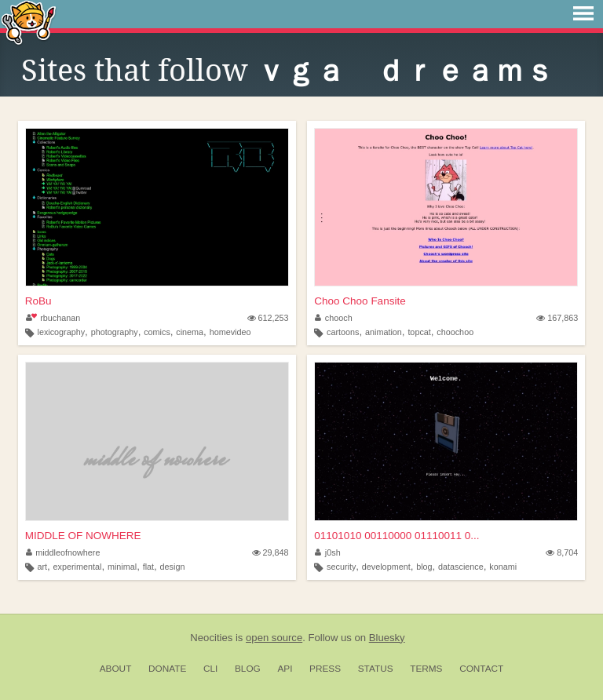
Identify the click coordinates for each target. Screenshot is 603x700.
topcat (419, 332)
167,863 (557, 318)
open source (274, 638)
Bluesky (387, 638)
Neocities (211, 638)
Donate (167, 669)
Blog (248, 669)
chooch (333, 318)
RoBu (38, 301)
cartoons (343, 332)
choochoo (455, 332)
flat (148, 567)
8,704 (562, 552)
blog (424, 567)
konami (503, 567)
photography (115, 332)
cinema (190, 332)
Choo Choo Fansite (360, 301)
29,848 (270, 552)
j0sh (327, 552)
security (341, 567)
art (42, 567)
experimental (78, 567)
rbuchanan (53, 318)
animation (384, 332)
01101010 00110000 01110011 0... (397, 536)
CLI (210, 669)
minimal (122, 567)
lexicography (61, 332)
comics (157, 332)
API (285, 669)
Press (325, 669)
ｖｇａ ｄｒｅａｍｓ (405, 71)
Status (376, 669)
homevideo (230, 332)
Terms (426, 669)
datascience (461, 567)
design (173, 567)
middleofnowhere (63, 552)
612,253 (268, 318)
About (116, 669)
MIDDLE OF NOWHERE (83, 536)
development (386, 567)
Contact (481, 669)
